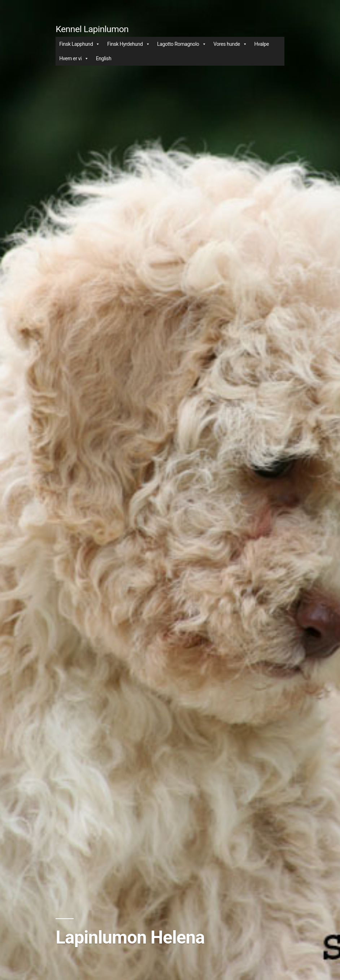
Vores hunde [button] (230, 44)
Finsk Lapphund (80, 44)
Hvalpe (261, 44)
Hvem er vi (74, 58)
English (104, 58)
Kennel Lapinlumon (92, 29)
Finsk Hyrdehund (128, 44)
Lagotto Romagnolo (182, 44)
